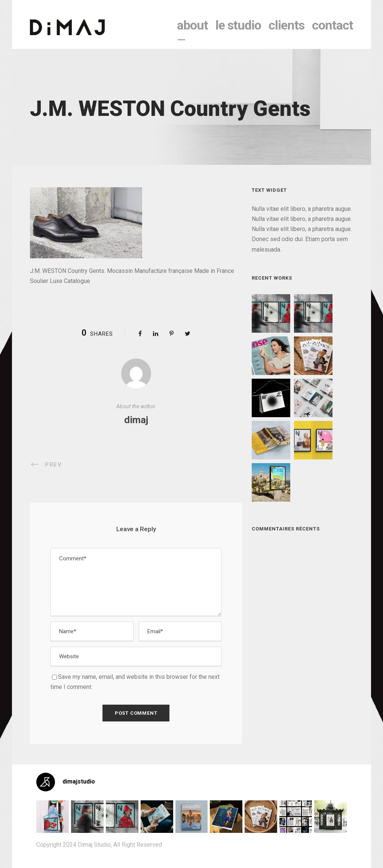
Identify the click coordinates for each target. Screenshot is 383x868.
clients (287, 25)
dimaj (136, 420)
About (192, 25)
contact (333, 25)
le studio (238, 25)
